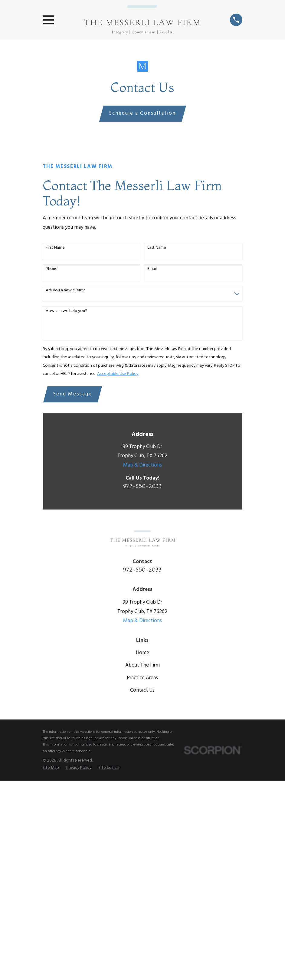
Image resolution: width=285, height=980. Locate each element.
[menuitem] (51, 768)
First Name (55, 248)
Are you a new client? (65, 291)
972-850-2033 (142, 486)
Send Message (73, 394)
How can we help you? (66, 311)
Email (152, 269)
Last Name (157, 248)
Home (142, 653)
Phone (52, 269)
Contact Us (142, 690)
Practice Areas (142, 678)
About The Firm (142, 665)
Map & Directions (142, 465)
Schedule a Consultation (142, 113)
